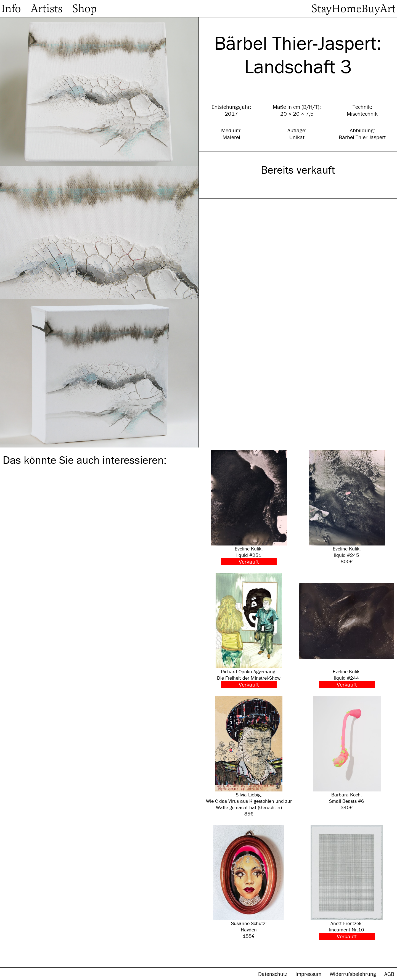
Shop (84, 9)
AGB (389, 974)
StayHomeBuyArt (354, 9)
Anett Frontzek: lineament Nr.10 (347, 883)
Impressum (309, 974)
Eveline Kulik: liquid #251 (249, 508)
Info (11, 9)
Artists (47, 9)
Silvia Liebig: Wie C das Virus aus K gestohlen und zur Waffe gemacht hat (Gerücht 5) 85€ (249, 757)
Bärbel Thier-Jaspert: (298, 43)
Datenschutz (273, 974)
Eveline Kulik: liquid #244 (347, 631)
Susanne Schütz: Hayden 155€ (249, 882)
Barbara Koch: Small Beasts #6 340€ (347, 753)
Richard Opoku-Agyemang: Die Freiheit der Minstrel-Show (249, 631)
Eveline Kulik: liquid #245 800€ (347, 507)
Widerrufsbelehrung (354, 974)
